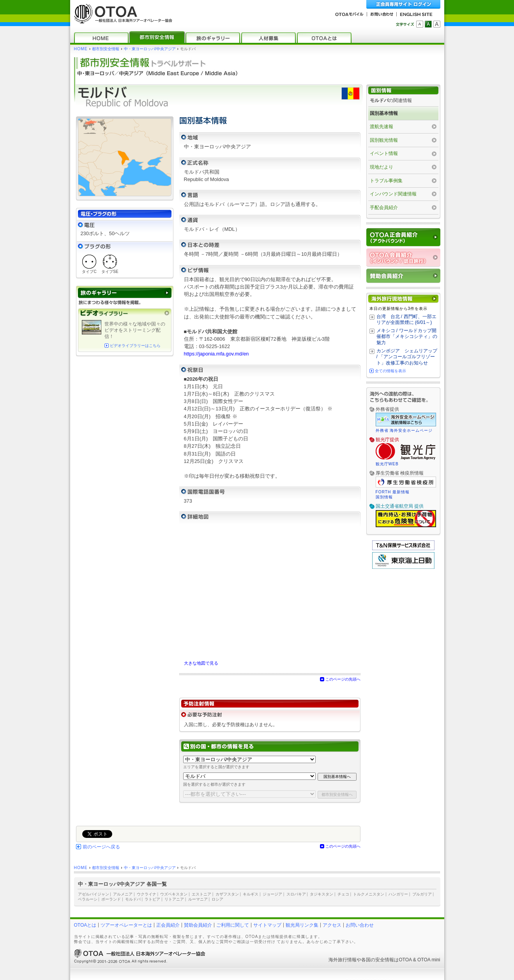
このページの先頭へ (343, 679)
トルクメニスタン (369, 894)
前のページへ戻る (101, 847)
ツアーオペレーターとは (126, 925)
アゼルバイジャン (94, 894)
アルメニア (123, 894)
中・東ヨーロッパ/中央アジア (150, 49)
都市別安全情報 (106, 49)
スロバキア (296, 894)
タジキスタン (321, 894)
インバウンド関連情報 (393, 194)
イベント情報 (384, 153)
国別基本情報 (384, 113)
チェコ (343, 894)
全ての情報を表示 (390, 371)
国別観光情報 (384, 140)
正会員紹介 (168, 925)
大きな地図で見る (201, 663)
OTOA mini (429, 960)
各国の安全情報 (378, 960)
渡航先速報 (382, 127)
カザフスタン (227, 894)
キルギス (251, 894)
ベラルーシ (88, 899)
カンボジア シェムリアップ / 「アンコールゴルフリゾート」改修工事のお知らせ (407, 357)
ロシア (217, 899)
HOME (81, 49)
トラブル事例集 (386, 181)
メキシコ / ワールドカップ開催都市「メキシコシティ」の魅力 (407, 337)
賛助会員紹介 (198, 925)
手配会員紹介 (384, 208)
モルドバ (133, 899)
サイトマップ (267, 925)
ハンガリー (398, 894)
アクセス (332, 925)
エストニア (201, 894)
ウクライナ (147, 894)
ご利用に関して (233, 925)
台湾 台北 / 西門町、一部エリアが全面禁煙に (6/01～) (406, 320)
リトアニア (174, 899)
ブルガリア (422, 894)
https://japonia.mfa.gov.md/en (216, 354)
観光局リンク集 (302, 925)
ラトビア (152, 899)
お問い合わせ (360, 925)
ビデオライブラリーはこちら (135, 346)
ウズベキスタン (174, 894)
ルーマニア (198, 899)
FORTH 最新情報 (393, 492)
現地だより (382, 167)
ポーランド (111, 899)
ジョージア (272, 894)
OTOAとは (85, 925)
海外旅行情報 (343, 960)
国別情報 (384, 497)
